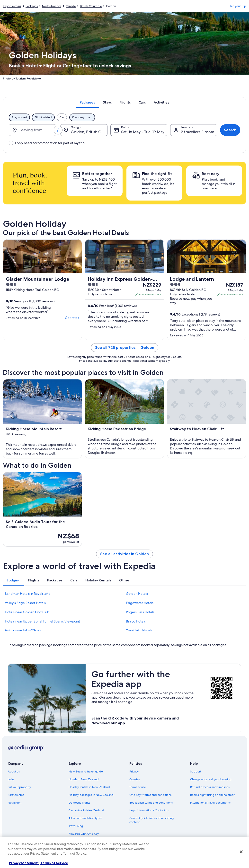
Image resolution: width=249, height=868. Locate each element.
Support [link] (196, 772)
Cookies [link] (135, 779)
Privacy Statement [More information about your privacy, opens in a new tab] (24, 863)
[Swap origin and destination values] (58, 130)
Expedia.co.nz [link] (12, 6)
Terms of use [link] (138, 787)
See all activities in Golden (124, 554)
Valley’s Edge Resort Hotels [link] (25, 603)
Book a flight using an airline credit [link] (213, 795)
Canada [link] (71, 6)
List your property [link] (19, 787)
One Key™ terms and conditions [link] (150, 795)
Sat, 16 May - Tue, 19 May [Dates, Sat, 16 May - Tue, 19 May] (143, 132)
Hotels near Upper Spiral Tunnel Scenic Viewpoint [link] (42, 621)
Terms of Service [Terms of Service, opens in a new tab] (54, 863)
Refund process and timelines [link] (210, 787)
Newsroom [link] (15, 803)
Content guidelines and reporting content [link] (151, 820)
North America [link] (52, 6)
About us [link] (14, 772)
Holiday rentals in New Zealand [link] (89, 787)
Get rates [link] (72, 318)
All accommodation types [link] (85, 818)
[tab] (87, 102)
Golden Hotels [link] (137, 594)
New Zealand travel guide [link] (86, 772)
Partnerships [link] (16, 795)
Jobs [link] (11, 779)
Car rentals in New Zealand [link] (86, 810)
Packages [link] (32, 6)
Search (230, 130)
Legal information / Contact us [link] (149, 810)
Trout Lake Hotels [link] (139, 631)
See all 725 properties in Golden (125, 347)
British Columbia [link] (91, 6)
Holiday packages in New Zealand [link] (91, 795)
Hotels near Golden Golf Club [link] (27, 612)
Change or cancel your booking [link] (211, 779)
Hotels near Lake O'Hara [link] (23, 631)
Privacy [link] (134, 772)
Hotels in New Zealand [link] (84, 779)
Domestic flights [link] (79, 803)
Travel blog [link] (76, 826)
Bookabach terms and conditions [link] (151, 803)
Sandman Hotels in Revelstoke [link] (28, 594)
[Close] (241, 852)
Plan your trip (237, 6)
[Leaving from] (32, 130)
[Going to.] (84, 130)
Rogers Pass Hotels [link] (140, 612)
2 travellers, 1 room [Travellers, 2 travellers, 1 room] (198, 132)
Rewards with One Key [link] (84, 834)
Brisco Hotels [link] (136, 621)
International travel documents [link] (210, 803)
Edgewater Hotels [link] (140, 603)
